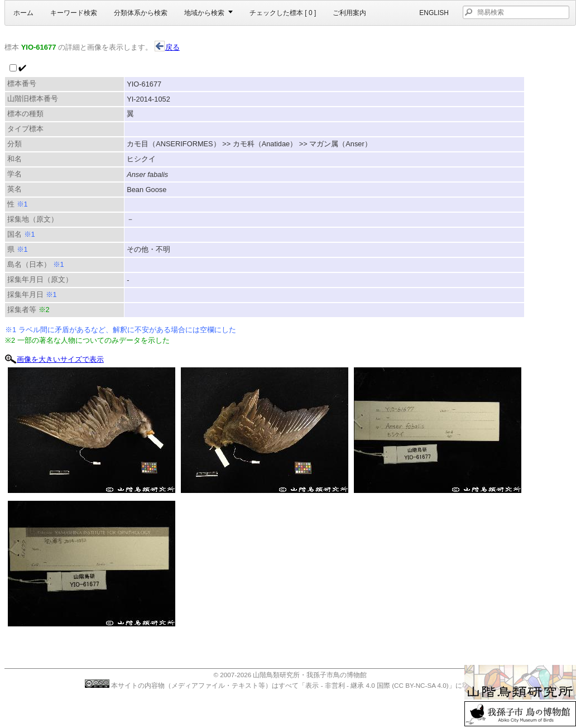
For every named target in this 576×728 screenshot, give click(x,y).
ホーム (23, 13)
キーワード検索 (74, 13)
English (434, 13)
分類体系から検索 (141, 13)
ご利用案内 (349, 13)
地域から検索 (204, 13)
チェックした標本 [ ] (283, 13)
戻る (167, 47)
